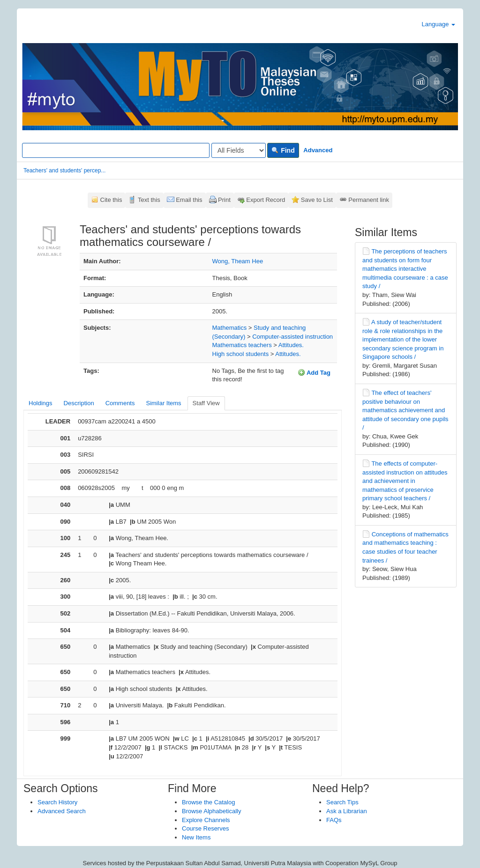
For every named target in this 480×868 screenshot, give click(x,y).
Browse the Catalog (208, 802)
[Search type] (239, 150)
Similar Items (163, 403)
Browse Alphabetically (211, 811)
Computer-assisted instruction (292, 337)
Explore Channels (206, 820)
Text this (149, 200)
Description (79, 403)
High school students (241, 354)
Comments (120, 403)
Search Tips (342, 802)
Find (283, 150)
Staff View (206, 403)
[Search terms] (116, 150)
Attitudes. (291, 345)
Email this (189, 200)
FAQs (334, 820)
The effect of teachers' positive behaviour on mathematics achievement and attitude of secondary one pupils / (405, 410)
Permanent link (369, 200)
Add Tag (314, 372)
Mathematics (230, 328)
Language (439, 24)
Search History (57, 802)
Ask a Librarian (347, 811)
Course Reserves (205, 828)
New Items (196, 837)
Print (224, 200)
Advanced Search (62, 811)
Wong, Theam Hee (238, 261)
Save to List (317, 200)
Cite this (111, 200)
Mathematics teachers (242, 345)
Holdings (41, 403)
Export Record (266, 200)
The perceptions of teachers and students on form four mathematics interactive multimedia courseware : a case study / (405, 269)
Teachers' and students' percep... (64, 171)
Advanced (318, 150)
